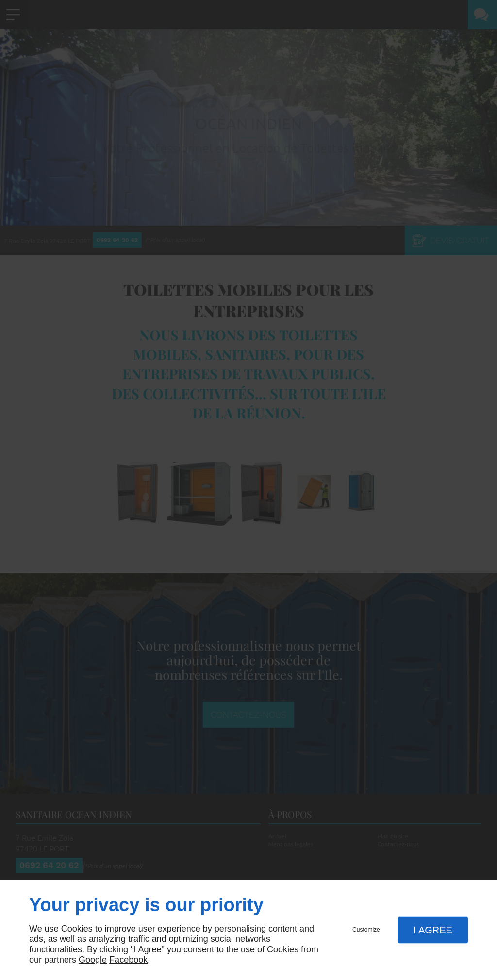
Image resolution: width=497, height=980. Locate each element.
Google (93, 960)
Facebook (128, 960)
